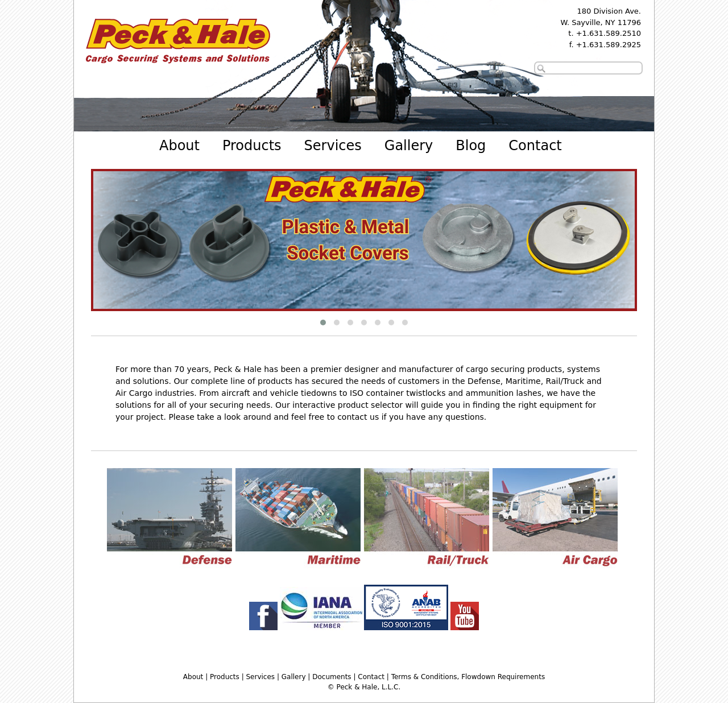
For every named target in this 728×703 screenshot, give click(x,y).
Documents (332, 677)
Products (252, 146)
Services (333, 146)
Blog (471, 146)
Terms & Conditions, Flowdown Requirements (468, 677)
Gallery (409, 146)
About (179, 146)
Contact (535, 146)
